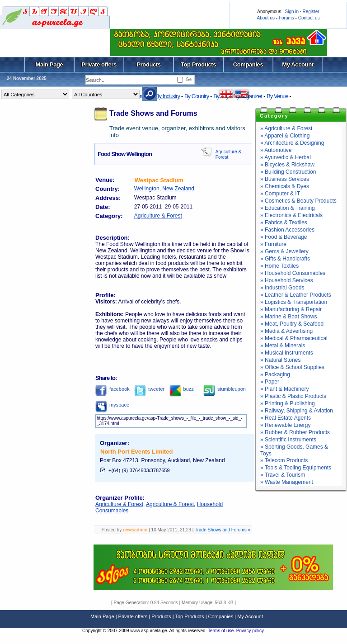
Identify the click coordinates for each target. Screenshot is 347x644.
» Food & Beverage (284, 237)
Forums (286, 18)
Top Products (198, 64)
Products (148, 64)
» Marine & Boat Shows (288, 317)
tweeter (149, 389)
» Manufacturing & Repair (291, 309)
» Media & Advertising (286, 331)
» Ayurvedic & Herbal (286, 157)
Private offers (99, 64)
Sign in (292, 12)
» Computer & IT (280, 194)
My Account (298, 64)
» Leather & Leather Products (296, 295)
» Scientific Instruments (288, 440)
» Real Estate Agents (286, 418)
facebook (113, 389)
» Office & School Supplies (292, 367)
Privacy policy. (251, 631)
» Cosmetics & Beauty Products (298, 201)
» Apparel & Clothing (285, 136)
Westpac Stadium (159, 180)
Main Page (49, 64)
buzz (182, 389)
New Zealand (178, 189)
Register (311, 12)
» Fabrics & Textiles (284, 223)
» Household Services (287, 280)
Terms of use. (222, 631)
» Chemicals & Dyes (285, 186)
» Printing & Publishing (288, 403)
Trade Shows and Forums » (223, 530)
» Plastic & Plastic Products (293, 396)
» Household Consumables (293, 273)
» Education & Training (288, 208)
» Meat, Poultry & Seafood (292, 324)
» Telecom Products (284, 460)
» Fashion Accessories (287, 230)
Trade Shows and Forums (153, 113)
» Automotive (276, 150)
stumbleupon (225, 389)
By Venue (277, 96)
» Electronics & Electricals (291, 215)
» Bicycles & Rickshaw (287, 165)
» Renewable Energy (285, 425)
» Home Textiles (279, 266)
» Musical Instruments (287, 353)
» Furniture (273, 244)
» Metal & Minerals (283, 346)
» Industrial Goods (282, 288)
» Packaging (275, 374)
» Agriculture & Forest (286, 128)
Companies (248, 64)
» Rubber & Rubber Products (295, 432)
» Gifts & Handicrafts (285, 259)
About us (266, 18)
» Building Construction (288, 172)
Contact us (309, 18)
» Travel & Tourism (283, 475)
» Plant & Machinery (284, 389)
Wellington (147, 189)
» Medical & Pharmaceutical (294, 338)
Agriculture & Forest (158, 216)
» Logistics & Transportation (294, 302)
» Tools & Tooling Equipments (296, 468)
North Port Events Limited (136, 452)
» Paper (270, 382)
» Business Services (285, 179)
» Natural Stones (280, 360)
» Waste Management (287, 482)
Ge (189, 79)
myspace (112, 405)
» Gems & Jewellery (284, 251)
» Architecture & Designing (292, 143)
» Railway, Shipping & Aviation (297, 411)
